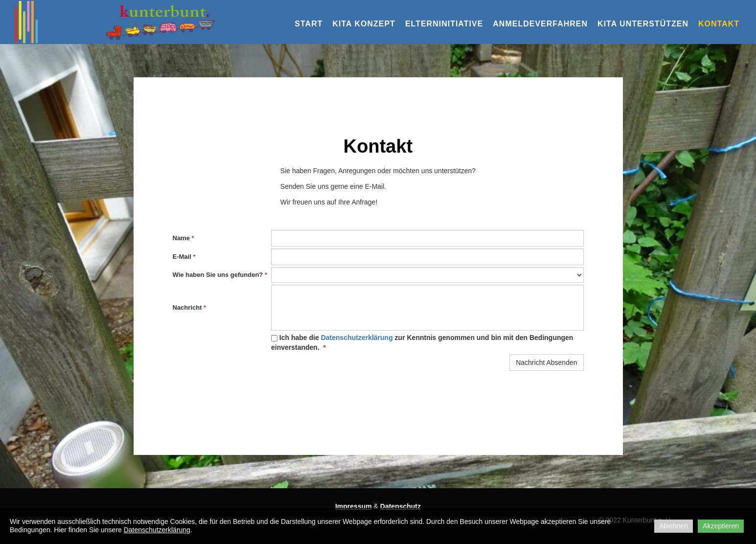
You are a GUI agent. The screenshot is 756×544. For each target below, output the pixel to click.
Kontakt (719, 24)
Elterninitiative (444, 24)
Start (309, 24)
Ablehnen (674, 526)
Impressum (354, 506)
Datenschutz (401, 506)
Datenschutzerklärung (357, 338)
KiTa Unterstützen (643, 24)
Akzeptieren (721, 526)
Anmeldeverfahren (540, 24)
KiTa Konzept (364, 24)
